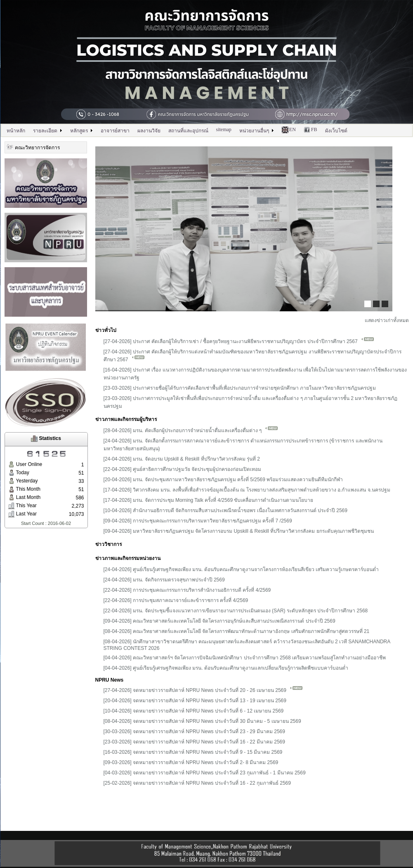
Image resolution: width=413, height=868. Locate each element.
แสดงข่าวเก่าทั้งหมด (387, 320)
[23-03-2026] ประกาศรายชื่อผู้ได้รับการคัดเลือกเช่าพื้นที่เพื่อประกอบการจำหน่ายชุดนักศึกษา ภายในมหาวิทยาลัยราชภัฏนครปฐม (240, 388)
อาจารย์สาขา (115, 131)
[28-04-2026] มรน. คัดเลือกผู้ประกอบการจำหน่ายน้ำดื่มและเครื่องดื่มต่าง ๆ (191, 430)
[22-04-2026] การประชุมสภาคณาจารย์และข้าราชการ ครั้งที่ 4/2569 (176, 600)
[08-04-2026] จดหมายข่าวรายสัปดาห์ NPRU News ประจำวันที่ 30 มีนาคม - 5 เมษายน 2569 (202, 721)
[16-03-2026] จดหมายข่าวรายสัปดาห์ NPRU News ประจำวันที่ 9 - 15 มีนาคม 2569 (193, 752)
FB (310, 130)
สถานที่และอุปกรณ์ (188, 131)
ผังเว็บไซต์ (336, 131)
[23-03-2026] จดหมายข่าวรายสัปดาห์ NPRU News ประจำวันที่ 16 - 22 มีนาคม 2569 (194, 742)
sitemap (224, 129)
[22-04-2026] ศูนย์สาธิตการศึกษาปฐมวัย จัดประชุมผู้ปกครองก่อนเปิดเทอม (183, 469)
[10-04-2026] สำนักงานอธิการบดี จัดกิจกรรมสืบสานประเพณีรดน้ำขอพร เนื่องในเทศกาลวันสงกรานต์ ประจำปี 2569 (225, 510)
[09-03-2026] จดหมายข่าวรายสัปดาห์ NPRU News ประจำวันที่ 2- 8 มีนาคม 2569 (191, 762)
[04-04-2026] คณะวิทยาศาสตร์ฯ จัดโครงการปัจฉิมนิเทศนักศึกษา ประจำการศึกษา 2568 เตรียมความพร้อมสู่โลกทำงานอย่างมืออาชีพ (245, 658)
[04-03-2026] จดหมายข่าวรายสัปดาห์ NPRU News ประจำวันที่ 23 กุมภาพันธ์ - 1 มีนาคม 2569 (205, 773)
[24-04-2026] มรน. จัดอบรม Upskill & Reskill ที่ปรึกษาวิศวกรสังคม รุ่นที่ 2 (182, 459)
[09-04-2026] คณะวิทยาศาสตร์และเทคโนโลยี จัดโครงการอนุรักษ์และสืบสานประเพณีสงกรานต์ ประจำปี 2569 (219, 621)
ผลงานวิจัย (149, 131)
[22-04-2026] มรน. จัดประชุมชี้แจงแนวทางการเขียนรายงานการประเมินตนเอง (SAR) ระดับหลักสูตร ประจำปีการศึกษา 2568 (236, 611)
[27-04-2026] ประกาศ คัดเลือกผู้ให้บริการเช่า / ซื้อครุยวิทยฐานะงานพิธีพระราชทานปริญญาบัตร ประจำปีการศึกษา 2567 (239, 341)
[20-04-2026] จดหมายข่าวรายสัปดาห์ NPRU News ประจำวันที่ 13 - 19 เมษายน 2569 (195, 701)
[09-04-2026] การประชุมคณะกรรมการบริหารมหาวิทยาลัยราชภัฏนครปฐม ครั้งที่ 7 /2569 (198, 521)
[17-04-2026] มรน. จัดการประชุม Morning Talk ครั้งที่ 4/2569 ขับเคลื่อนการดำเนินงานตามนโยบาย (209, 500)
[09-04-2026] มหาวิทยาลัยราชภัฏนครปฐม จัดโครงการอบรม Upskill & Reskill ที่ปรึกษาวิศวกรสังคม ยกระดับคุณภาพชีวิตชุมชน (239, 531)
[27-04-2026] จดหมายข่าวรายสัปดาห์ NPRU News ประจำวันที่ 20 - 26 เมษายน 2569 (203, 690)
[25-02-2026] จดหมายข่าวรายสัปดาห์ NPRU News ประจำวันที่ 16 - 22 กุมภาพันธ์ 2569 (197, 783)
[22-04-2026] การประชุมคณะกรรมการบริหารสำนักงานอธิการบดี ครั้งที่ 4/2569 (187, 590)
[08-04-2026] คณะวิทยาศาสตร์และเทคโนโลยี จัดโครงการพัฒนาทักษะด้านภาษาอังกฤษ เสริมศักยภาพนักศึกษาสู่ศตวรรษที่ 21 (237, 631)
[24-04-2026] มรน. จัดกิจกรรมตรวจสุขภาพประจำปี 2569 (164, 580)
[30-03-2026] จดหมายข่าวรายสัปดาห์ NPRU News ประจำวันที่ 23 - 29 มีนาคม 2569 (194, 732)
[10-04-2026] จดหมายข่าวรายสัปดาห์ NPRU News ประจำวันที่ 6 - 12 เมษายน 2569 (194, 711)
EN (289, 130)
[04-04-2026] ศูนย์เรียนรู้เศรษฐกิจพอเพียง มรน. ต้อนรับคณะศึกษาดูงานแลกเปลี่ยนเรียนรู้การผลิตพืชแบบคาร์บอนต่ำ (226, 668)
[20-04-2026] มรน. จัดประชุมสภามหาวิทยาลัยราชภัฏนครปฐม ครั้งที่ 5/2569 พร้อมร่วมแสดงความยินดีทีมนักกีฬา (223, 480)
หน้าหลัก (16, 131)
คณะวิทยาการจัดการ (33, 147)
